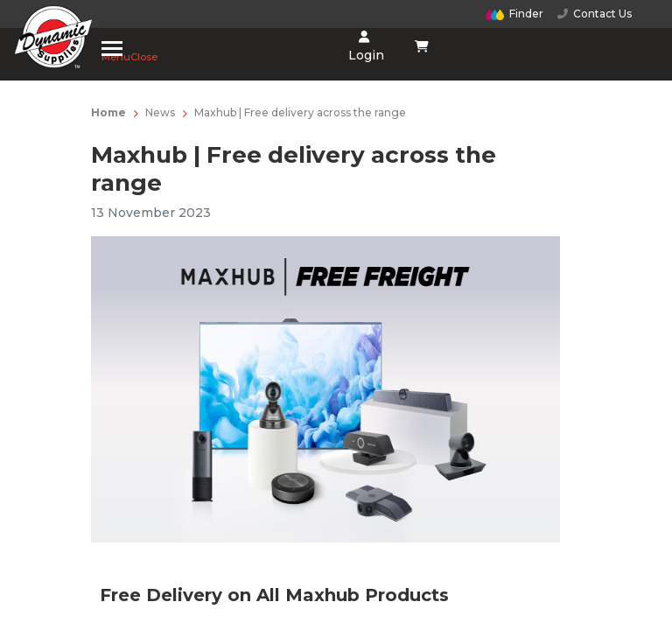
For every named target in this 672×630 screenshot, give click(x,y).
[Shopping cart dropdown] (422, 46)
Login (364, 47)
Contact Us (595, 14)
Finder (514, 14)
